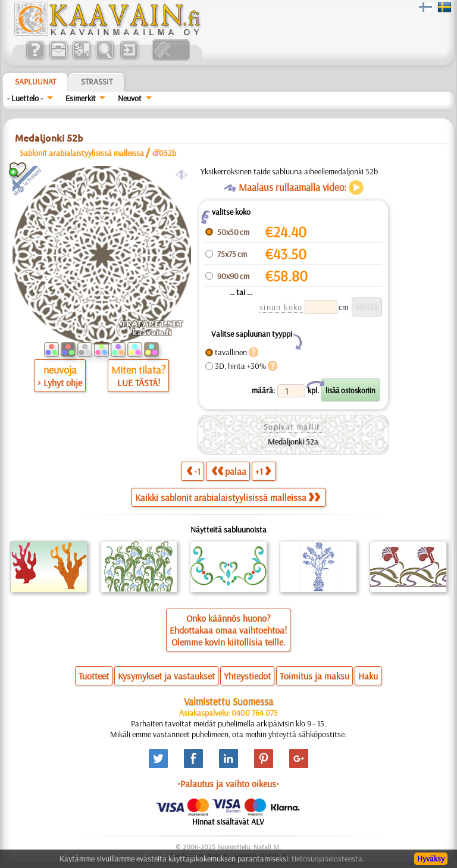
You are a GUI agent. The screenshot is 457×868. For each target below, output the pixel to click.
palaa (229, 471)
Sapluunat (35, 82)
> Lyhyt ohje (60, 383)
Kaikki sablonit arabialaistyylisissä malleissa (228, 497)
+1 (263, 471)
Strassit (97, 82)
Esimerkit (81, 98)
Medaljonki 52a (293, 441)
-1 (193, 471)
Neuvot (130, 98)
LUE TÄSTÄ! (139, 383)
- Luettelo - (25, 98)
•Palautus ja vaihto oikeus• (228, 784)
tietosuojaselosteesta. (328, 858)
